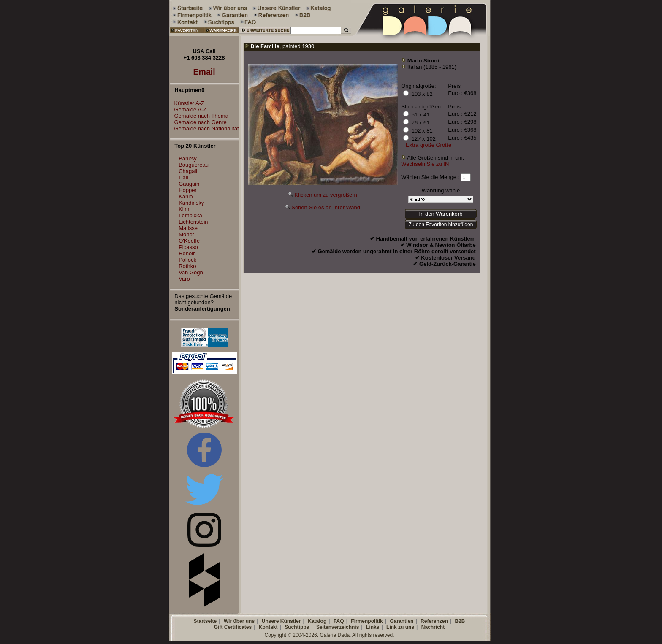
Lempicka (190, 215)
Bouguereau (194, 165)
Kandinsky (191, 203)
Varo (184, 279)
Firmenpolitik (367, 621)
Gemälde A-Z (189, 110)
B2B (460, 621)
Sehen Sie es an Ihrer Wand (326, 207)
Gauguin (189, 184)
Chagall (188, 171)
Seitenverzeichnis (338, 627)
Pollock (187, 260)
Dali (183, 177)
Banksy (188, 158)
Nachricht (433, 627)
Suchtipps (297, 627)
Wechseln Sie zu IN (425, 164)
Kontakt (268, 627)
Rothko (187, 266)
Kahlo (186, 196)
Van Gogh (191, 272)
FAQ (339, 621)
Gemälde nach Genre (198, 122)
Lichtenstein (193, 222)
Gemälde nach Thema (199, 116)
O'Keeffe (189, 241)
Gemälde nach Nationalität (205, 129)
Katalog (317, 621)
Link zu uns (400, 627)
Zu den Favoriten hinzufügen (441, 225)
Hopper (188, 190)
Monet (186, 234)
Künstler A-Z (187, 103)
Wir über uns (239, 621)
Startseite (205, 621)
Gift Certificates (233, 627)
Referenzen (434, 621)
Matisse (188, 228)
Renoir (187, 253)
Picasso (188, 247)
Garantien (402, 621)
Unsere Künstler (281, 621)
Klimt (185, 209)
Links (373, 627)
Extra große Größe (429, 145)
